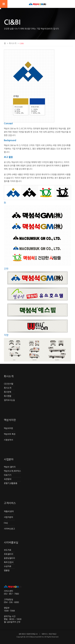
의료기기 (8, 475)
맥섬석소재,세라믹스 (12, 471)
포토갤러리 (8, 554)
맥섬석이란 (8, 428)
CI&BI (22, 44)
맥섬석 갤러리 (10, 467)
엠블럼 (7, 570)
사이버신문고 (9, 529)
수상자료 (8, 566)
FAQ (6, 523)
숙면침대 (8, 479)
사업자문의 (8, 517)
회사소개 (13, 43)
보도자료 (8, 550)
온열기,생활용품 (11, 483)
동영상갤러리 (9, 558)
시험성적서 (8, 440)
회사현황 (8, 396)
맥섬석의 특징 (10, 434)
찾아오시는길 (9, 400)
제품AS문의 (9, 511)
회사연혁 (8, 392)
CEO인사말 (9, 384)
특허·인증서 (9, 562)
